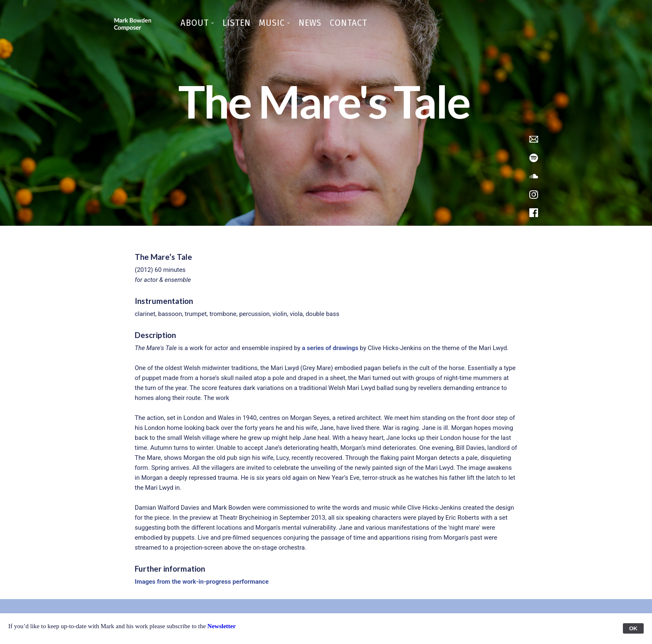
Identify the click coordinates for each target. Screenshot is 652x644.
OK (633, 628)
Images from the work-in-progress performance (202, 582)
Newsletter (222, 626)
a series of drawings (330, 348)
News (310, 23)
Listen (237, 23)
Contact (348, 23)
